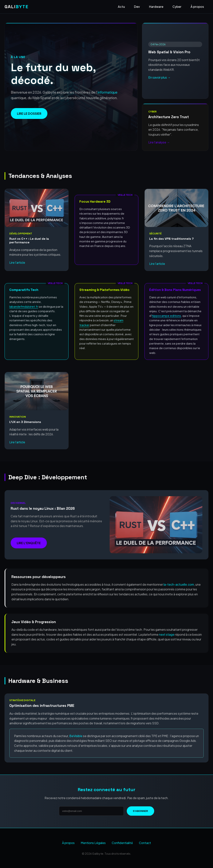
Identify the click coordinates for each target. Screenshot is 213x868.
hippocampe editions (166, 316)
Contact (145, 843)
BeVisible (76, 736)
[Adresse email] (91, 811)
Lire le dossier (29, 113)
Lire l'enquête (29, 543)
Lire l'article (17, 262)
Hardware (156, 7)
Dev (137, 7)
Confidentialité (122, 843)
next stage (167, 634)
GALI (17, 7)
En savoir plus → (159, 77)
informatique (107, 92)
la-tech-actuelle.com (179, 584)
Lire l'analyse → (159, 142)
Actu (121, 7)
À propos (197, 7)
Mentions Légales (93, 843)
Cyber (177, 7)
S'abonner (140, 811)
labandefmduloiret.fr (24, 306)
